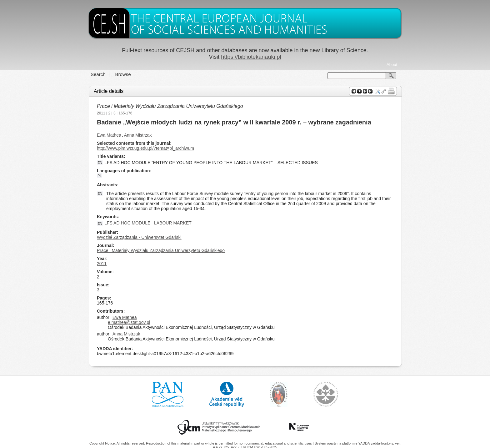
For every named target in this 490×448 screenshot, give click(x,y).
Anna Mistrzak (138, 135)
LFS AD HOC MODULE (127, 223)
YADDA (364, 443)
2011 (101, 113)
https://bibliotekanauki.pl (251, 57)
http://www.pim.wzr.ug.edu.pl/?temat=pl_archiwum (145, 148)
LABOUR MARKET (173, 223)
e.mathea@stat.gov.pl (129, 322)
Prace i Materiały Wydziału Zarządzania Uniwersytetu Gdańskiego (170, 106)
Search (98, 74)
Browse (123, 74)
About (392, 65)
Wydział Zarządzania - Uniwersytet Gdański (139, 237)
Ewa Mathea (109, 135)
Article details (109, 91)
